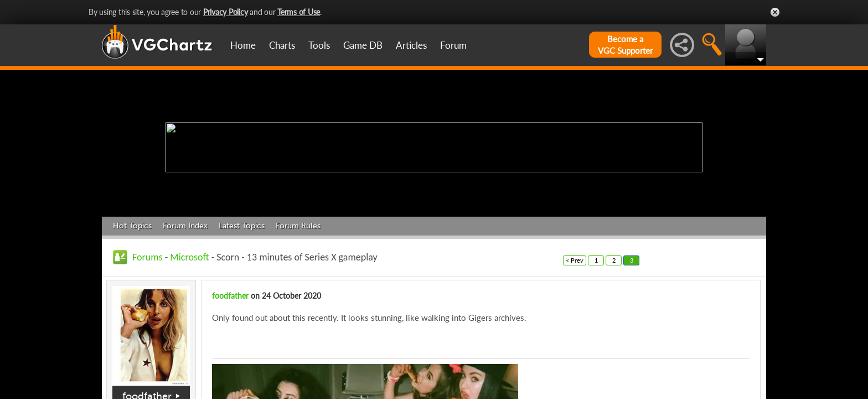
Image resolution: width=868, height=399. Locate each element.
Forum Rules (298, 226)
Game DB (363, 45)
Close (775, 12)
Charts (282, 45)
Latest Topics (242, 226)
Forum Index (185, 226)
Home (243, 45)
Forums (148, 257)
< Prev (575, 260)
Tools (319, 45)
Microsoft (189, 257)
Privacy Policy (226, 12)
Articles (411, 45)
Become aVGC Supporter (625, 45)
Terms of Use (299, 12)
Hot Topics (132, 226)
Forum (453, 45)
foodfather (230, 296)
